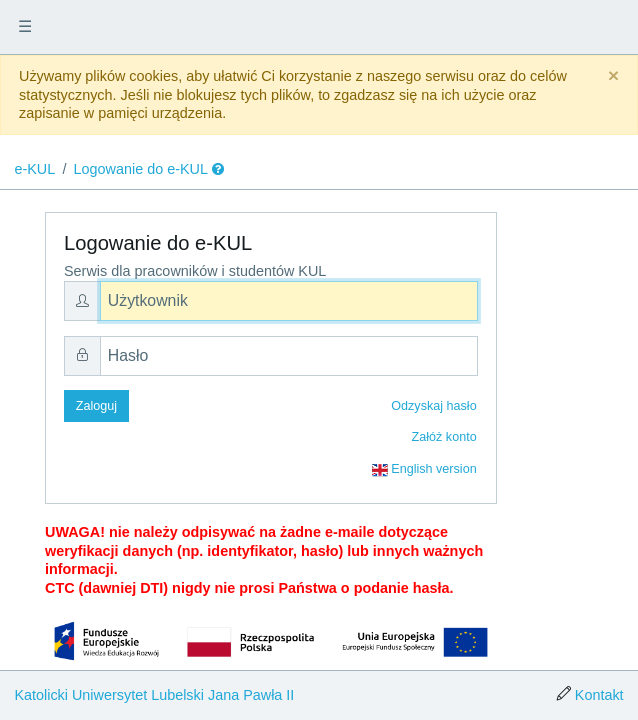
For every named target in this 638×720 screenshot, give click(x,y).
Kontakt (599, 695)
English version (424, 470)
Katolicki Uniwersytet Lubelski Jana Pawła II (154, 695)
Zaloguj (96, 406)
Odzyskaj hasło (433, 406)
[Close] (613, 76)
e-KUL (34, 169)
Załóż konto (444, 437)
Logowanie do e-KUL (141, 169)
